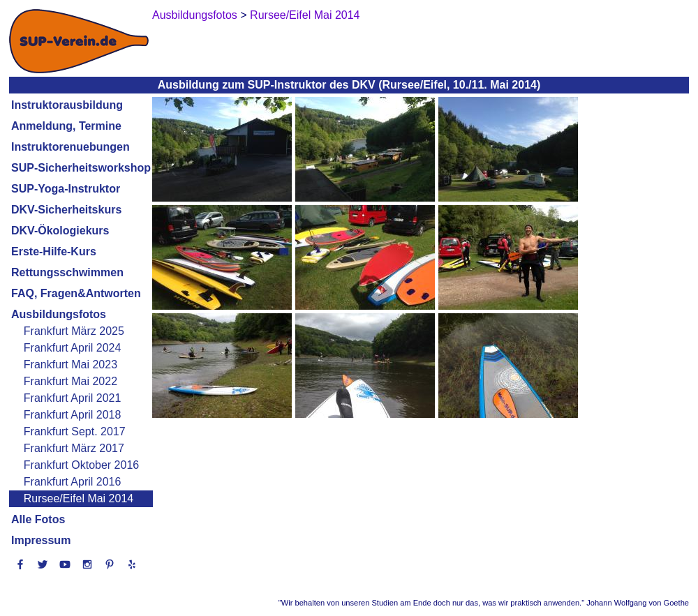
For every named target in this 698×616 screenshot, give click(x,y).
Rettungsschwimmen (67, 272)
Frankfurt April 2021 (73, 398)
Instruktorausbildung (67, 105)
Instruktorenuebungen (70, 147)
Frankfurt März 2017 (74, 448)
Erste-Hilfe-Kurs (54, 251)
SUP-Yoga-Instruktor (66, 189)
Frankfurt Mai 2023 (70, 365)
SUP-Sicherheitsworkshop (81, 168)
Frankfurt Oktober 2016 (81, 465)
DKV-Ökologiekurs (60, 231)
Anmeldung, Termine (66, 126)
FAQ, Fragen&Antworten (76, 293)
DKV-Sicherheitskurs (66, 210)
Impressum (41, 540)
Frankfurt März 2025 (74, 331)
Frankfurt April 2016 (73, 482)
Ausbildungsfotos (59, 314)
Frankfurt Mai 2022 (70, 381)
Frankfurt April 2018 (73, 415)
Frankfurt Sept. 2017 (75, 431)
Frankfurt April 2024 (73, 348)
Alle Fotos (38, 519)
